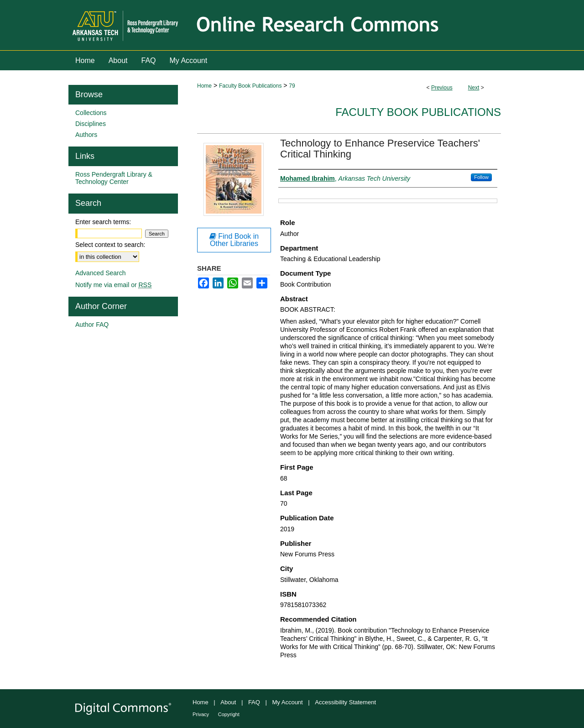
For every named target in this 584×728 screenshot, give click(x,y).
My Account (288, 702)
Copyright (229, 714)
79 (292, 86)
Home (204, 86)
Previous (442, 88)
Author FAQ (92, 325)
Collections (91, 113)
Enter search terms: (103, 222)
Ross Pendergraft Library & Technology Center (114, 178)
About (228, 702)
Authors (86, 135)
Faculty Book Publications (250, 86)
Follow (481, 177)
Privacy (201, 714)
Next (474, 88)
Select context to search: (110, 245)
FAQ (254, 702)
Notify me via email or (113, 285)
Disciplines (91, 124)
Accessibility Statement (345, 702)
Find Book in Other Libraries (234, 240)
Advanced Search (101, 273)
